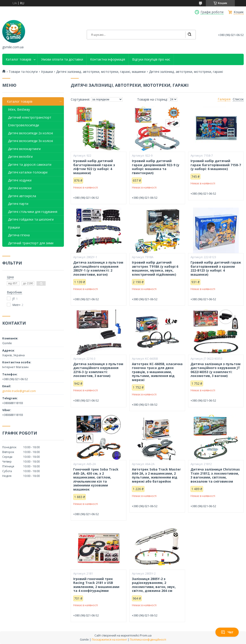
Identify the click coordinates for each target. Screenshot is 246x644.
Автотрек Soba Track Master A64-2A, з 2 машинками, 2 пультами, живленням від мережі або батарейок (156, 475)
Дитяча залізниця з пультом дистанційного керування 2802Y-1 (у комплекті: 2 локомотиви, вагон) (98, 268)
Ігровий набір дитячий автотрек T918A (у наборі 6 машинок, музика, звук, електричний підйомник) (155, 268)
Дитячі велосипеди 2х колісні (30, 133)
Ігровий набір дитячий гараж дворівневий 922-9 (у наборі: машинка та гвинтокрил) (156, 167)
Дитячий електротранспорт (30, 117)
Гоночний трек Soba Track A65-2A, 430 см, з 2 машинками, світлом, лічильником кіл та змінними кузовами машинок (96, 479)
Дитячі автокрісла (22, 196)
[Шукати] (189, 35)
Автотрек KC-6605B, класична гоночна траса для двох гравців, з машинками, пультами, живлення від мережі (157, 372)
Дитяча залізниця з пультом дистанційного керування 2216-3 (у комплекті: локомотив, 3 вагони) (98, 370)
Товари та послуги (23, 72)
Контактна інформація (108, 59)
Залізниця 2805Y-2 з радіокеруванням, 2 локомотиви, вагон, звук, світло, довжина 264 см (154, 585)
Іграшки (47, 72)
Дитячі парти (18, 204)
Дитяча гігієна (19, 235)
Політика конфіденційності (148, 640)
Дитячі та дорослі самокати (30, 164)
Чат (227, 632)
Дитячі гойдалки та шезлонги (31, 219)
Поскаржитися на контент (109, 640)
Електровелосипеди (24, 125)
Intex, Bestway (19, 109)
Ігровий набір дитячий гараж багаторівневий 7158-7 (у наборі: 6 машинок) (216, 165)
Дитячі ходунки (20, 180)
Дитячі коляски (20, 188)
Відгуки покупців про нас (151, 59)
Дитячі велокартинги (24, 149)
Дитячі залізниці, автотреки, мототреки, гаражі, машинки (101, 72)
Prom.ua (146, 635)
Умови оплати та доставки (62, 59)
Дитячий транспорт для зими (31, 243)
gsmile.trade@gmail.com (19, 391)
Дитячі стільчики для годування (33, 212)
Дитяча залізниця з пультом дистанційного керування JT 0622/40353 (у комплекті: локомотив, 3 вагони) (216, 370)
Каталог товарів (18, 59)
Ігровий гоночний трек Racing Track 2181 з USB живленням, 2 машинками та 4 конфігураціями (96, 585)
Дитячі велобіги (20, 157)
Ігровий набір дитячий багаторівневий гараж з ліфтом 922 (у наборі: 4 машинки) (94, 167)
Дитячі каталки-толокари (28, 172)
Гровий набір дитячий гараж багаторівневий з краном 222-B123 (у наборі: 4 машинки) (216, 268)
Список (238, 99)
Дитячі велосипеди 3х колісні (30, 141)
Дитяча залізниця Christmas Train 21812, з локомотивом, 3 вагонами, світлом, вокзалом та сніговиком (215, 475)
